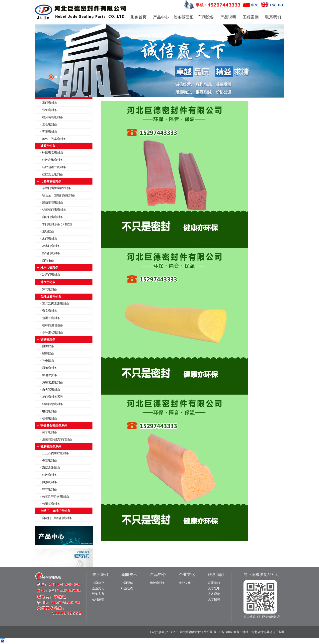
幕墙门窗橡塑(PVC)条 (56, 188)
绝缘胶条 (48, 353)
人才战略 (214, 588)
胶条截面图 (183, 17)
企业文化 (98, 588)
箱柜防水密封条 (53, 404)
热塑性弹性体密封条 (56, 497)
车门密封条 (50, 103)
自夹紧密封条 (51, 390)
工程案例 (251, 17)
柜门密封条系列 (53, 397)
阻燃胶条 (48, 346)
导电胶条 (48, 361)
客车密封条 (50, 132)
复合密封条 (50, 124)
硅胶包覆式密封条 (54, 167)
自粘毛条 (48, 260)
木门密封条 (50, 239)
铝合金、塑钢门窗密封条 (59, 195)
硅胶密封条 (50, 475)
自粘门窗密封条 (53, 217)
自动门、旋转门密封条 (57, 518)
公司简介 (98, 583)
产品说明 (228, 17)
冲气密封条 (50, 289)
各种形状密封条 (53, 332)
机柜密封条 (50, 419)
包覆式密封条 (51, 318)
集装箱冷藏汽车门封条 (57, 439)
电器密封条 (50, 411)
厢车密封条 (50, 432)
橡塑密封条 (50, 460)
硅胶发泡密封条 (53, 160)
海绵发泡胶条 (51, 468)
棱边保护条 (50, 375)
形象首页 (139, 17)
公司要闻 (127, 583)
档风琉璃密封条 (53, 117)
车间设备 (206, 17)
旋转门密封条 (51, 253)
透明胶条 (48, 231)
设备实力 (98, 594)
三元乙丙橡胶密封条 (56, 453)
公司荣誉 (98, 599)
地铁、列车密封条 (54, 139)
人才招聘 (214, 599)
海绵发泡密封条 (53, 382)
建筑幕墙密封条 (53, 203)
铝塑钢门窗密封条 (54, 210)
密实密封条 (50, 311)
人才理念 (214, 594)
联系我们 (273, 17)
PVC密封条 (49, 489)
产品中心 (161, 17)
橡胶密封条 (158, 583)
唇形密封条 (50, 368)
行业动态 (127, 588)
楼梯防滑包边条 (53, 325)
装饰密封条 (50, 110)
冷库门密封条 (51, 246)
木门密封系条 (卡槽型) (57, 224)
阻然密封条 (50, 482)
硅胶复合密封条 (53, 174)
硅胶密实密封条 (53, 153)
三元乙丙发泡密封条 (56, 304)
